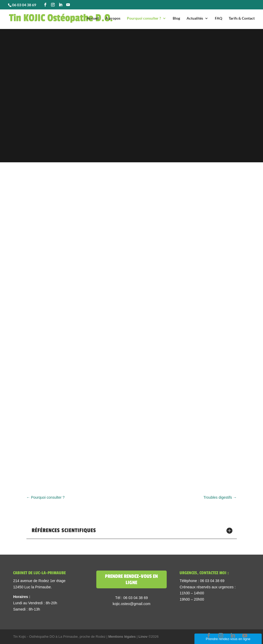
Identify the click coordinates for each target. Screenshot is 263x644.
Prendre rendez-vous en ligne (131, 579)
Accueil (93, 18)
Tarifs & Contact (242, 18)
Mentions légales (122, 637)
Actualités (195, 18)
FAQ (219, 18)
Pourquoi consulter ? (144, 18)
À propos (113, 18)
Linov (143, 637)
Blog (176, 18)
